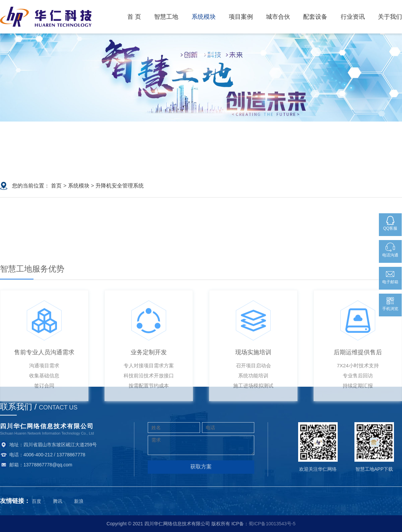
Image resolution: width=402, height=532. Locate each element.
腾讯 (58, 501)
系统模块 (79, 186)
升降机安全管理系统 (120, 186)
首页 (56, 186)
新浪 (79, 501)
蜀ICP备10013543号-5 (272, 524)
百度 (37, 501)
